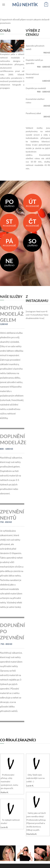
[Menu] (4, 5)
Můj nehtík (25, 5)
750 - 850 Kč (6, 522)
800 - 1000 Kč (7, 449)
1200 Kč (4, 324)
